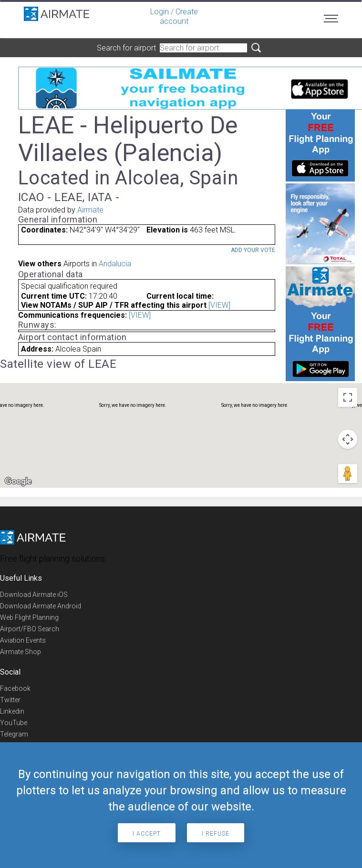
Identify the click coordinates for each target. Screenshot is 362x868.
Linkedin (12, 711)
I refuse (216, 834)
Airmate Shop (21, 652)
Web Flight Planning (29, 617)
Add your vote (253, 250)
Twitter (10, 700)
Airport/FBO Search (30, 629)
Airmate (90, 210)
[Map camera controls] (348, 439)
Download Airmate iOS (34, 595)
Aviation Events (23, 640)
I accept (147, 834)
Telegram (14, 734)
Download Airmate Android (41, 606)
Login (160, 12)
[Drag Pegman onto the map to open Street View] (348, 474)
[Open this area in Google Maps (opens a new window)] (18, 482)
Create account (179, 16)
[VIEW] (219, 305)
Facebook (15, 688)
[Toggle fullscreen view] (348, 397)
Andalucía (115, 264)
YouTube (14, 723)
